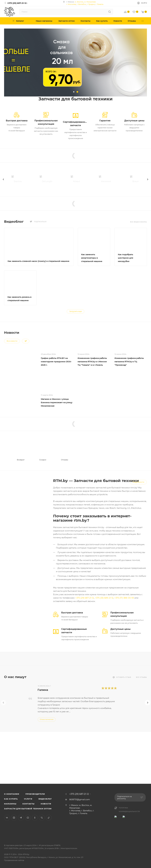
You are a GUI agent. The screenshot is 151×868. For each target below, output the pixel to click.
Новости (46, 804)
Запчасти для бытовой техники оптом (28, 809)
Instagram (14, 818)
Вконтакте (7, 818)
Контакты (28, 804)
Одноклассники (35, 818)
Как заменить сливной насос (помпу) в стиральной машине (38, 261)
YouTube (28, 818)
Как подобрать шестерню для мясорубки (126, 258)
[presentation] (3, 179)
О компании (12, 794)
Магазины (10, 804)
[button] (74, 92)
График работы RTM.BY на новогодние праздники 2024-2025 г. (56, 362)
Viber (42, 818)
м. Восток (79, 2)
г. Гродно (91, 4)
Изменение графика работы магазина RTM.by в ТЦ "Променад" (129, 362)
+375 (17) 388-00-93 (124, 598)
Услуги (28, 799)
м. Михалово (90, 2)
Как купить (11, 799)
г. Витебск (81, 4)
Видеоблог (45, 799)
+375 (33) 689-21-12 (104, 598)
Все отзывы (141, 677)
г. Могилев (71, 4)
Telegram (21, 818)
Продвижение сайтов (14, 860)
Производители (35, 794)
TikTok (49, 818)
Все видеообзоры (139, 222)
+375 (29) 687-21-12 (85, 598)
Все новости (12, 341)
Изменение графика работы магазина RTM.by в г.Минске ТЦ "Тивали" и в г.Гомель (92, 362)
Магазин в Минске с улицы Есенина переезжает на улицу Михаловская (57, 402)
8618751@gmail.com (80, 799)
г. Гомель (99, 4)
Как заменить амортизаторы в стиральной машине (92, 258)
